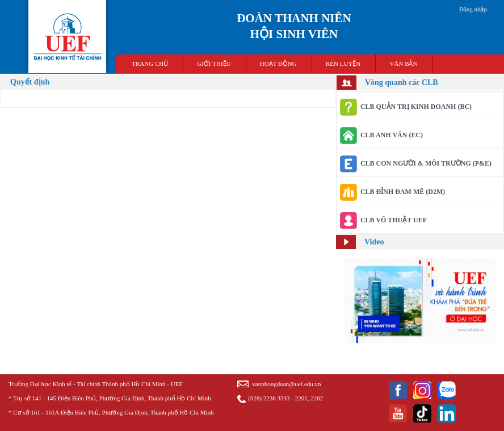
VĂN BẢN (404, 64)
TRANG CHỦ (150, 64)
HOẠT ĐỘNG (278, 64)
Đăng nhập (473, 9)
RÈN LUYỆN (343, 64)
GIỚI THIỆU (214, 64)
